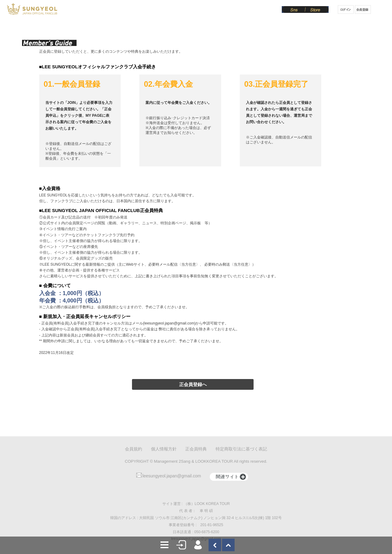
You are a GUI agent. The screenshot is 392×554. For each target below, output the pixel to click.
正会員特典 (196, 449)
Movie (213, 10)
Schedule (140, 10)
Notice (166, 10)
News (93, 10)
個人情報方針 (164, 449)
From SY (259, 10)
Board (235, 10)
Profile (115, 10)
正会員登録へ (193, 384)
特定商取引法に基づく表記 (241, 449)
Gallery (190, 10)
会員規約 (134, 449)
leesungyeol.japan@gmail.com (169, 476)
